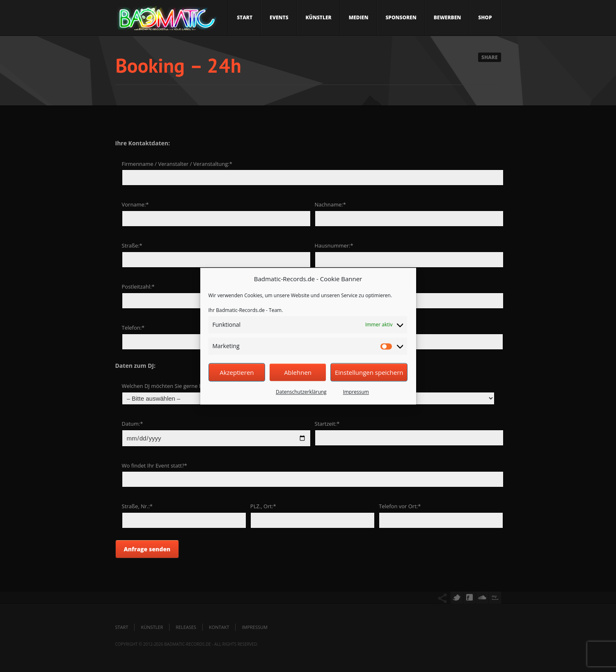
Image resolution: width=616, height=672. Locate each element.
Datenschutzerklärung (301, 392)
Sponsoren (401, 17)
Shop (485, 17)
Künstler (319, 17)
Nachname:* (330, 204)
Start (245, 17)
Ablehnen (298, 372)
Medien (359, 17)
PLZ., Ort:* (263, 506)
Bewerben (448, 17)
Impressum (356, 392)
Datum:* (133, 424)
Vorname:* (135, 204)
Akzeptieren (237, 372)
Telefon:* (133, 328)
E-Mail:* (388, 328)
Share (490, 57)
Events (279, 17)
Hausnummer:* (334, 245)
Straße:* (132, 245)
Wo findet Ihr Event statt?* (155, 466)
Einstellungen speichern (369, 372)
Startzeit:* (327, 424)
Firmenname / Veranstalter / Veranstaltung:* (177, 164)
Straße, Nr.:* (137, 506)
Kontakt (219, 627)
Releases (186, 627)
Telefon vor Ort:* (400, 506)
